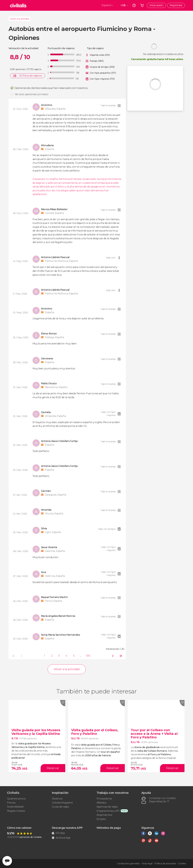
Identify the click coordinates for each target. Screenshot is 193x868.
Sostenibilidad (15, 807)
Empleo (101, 819)
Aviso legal (147, 864)
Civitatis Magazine (62, 803)
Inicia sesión (156, 5)
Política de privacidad (165, 864)
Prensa (11, 803)
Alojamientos (104, 815)
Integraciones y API (108, 811)
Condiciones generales (128, 864)
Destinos (57, 799)
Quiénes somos (16, 799)
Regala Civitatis (16, 811)
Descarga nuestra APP (67, 828)
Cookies (182, 864)
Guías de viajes (60, 807)
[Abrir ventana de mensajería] (7, 861)
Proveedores (104, 799)
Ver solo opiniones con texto (32, 94)
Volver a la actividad (19, 19)
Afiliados (101, 803)
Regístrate (176, 5)
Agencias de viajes (107, 807)
